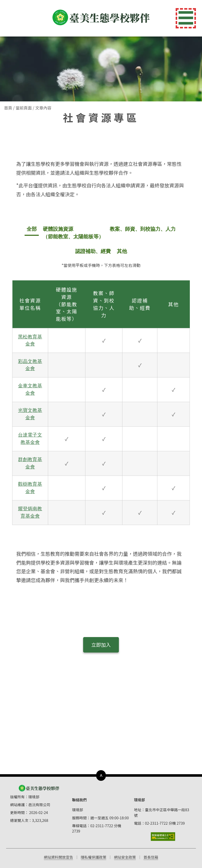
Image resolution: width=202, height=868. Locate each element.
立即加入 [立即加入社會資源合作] (101, 645)
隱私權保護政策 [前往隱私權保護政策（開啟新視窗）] (94, 857)
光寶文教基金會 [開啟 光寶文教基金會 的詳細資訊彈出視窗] (30, 414)
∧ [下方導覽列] (101, 775)
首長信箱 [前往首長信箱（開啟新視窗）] (151, 857)
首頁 (8, 108)
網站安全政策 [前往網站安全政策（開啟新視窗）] (125, 857)
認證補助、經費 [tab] (93, 251)
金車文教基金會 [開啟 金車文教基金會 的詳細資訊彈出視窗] (30, 389)
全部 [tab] (32, 229)
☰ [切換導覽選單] (186, 18)
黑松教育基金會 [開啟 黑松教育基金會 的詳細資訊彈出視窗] (30, 340)
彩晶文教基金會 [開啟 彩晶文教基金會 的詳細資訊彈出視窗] (30, 365)
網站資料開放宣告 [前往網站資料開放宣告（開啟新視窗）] (58, 857)
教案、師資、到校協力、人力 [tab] (143, 229)
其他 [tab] (122, 251)
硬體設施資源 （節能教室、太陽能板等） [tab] (73, 233)
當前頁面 (24, 108)
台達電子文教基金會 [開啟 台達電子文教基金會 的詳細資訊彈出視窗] (30, 439)
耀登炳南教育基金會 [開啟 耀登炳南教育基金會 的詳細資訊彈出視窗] (30, 512)
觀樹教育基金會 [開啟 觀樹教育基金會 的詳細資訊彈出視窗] (30, 488)
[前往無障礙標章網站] (163, 837)
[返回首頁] (101, 17)
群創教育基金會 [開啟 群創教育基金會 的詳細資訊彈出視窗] (30, 463)
